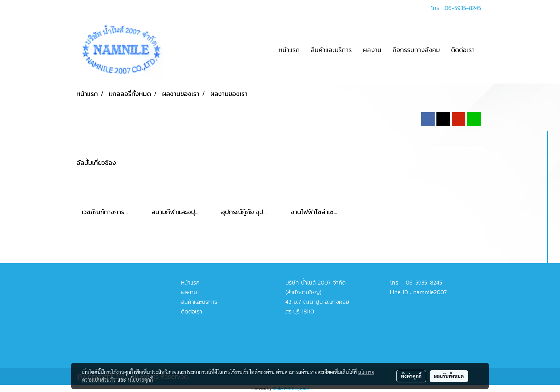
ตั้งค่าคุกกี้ (411, 376)
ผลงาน (372, 50)
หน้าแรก (289, 50)
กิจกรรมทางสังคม (416, 50)
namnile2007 (430, 292)
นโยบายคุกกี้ (140, 380)
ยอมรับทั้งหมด (449, 376)
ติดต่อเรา (463, 50)
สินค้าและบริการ (331, 50)
